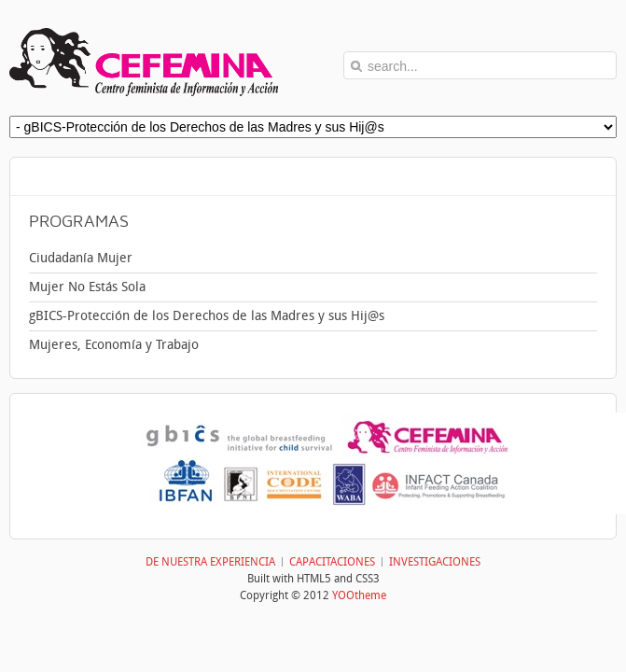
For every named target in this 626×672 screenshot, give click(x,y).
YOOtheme (359, 595)
